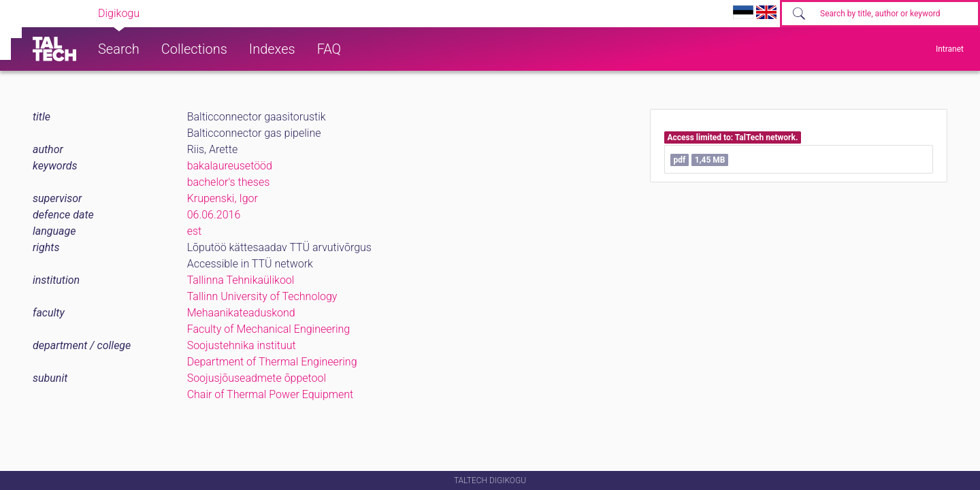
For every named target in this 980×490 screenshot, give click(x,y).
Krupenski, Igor (223, 198)
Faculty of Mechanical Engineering (269, 329)
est (195, 231)
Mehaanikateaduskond (241, 313)
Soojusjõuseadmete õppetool (257, 378)
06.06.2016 (214, 215)
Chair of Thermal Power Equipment (271, 394)
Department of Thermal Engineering (272, 362)
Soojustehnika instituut (242, 345)
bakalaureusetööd (230, 166)
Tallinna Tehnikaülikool (241, 280)
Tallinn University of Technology (262, 296)
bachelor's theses (229, 182)
